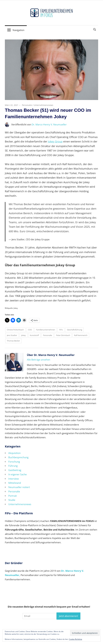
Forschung (14, 462)
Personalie (27, 105)
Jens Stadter (12, 335)
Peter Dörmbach (63, 335)
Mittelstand (15, 483)
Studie (12, 500)
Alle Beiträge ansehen (39, 360)
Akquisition (14, 453)
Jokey (23, 335)
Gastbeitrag (15, 470)
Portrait (13, 496)
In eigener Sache (18, 474)
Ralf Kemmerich (81, 335)
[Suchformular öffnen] (95, 29)
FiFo (61, 330)
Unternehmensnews (43, 105)
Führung (13, 466)
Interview (14, 479)
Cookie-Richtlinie (76, 639)
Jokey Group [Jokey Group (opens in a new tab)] (55, 141)
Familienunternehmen (46, 330)
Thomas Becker (13, 341)
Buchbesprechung (18, 457)
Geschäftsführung (75, 330)
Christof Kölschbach (15, 330)
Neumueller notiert (19, 487)
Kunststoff (34, 335)
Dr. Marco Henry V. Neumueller (49, 124)
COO (30, 330)
